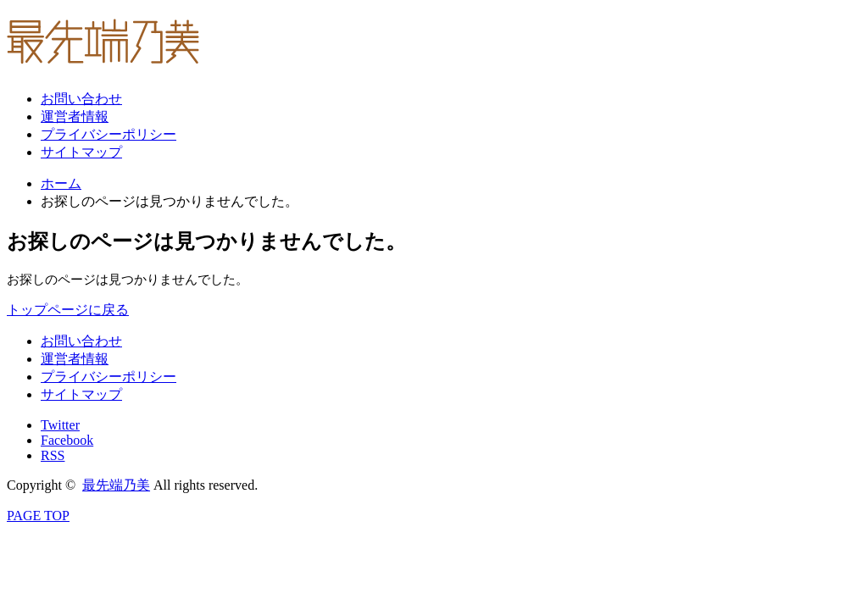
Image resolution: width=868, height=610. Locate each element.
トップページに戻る (68, 310)
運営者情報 (75, 116)
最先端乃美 (116, 485)
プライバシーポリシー (108, 134)
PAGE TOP (38, 516)
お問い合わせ (81, 99)
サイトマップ (81, 152)
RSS (53, 455)
